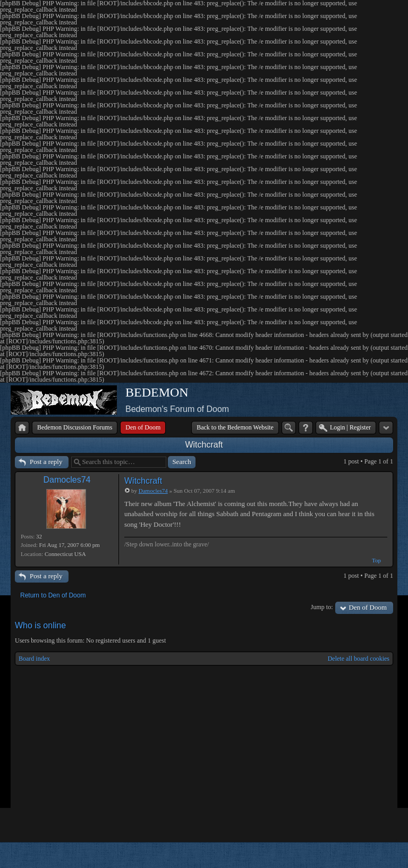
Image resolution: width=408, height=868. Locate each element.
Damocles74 (67, 480)
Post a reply (46, 462)
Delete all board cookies (359, 659)
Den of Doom (368, 607)
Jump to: (322, 607)
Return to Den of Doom (53, 595)
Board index (34, 659)
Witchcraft (204, 445)
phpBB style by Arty (345, 855)
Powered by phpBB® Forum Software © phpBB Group (377, 855)
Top (376, 560)
